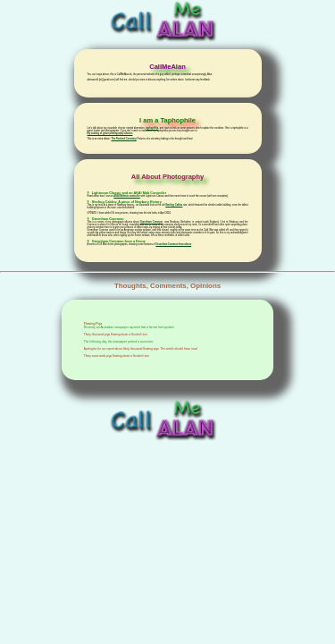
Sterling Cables (174, 205)
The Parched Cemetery (123, 139)
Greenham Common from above (173, 245)
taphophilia (152, 128)
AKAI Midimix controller (127, 196)
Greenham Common (151, 222)
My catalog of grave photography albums (110, 134)
